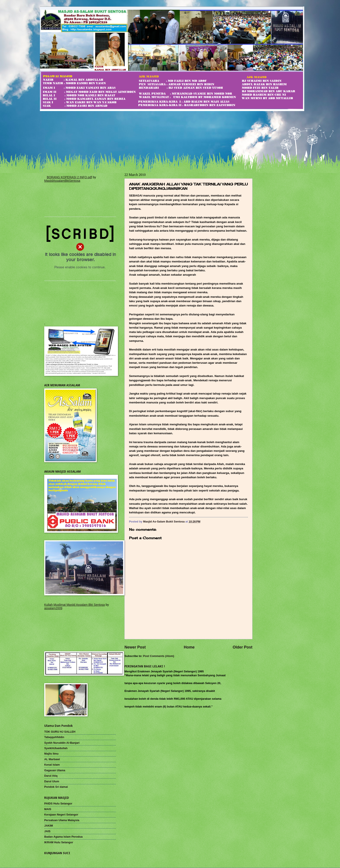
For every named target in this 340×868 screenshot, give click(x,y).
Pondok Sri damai (56, 787)
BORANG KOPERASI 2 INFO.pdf (69, 177)
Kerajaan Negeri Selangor (61, 815)
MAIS (48, 809)
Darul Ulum (52, 781)
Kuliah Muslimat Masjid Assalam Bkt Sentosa (74, 605)
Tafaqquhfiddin (54, 737)
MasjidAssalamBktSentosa (62, 181)
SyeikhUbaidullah (56, 748)
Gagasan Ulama (55, 770)
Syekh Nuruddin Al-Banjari (62, 743)
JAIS (47, 831)
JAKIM (49, 826)
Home (189, 647)
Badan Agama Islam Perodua (63, 837)
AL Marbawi (52, 759)
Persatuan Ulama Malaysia (62, 820)
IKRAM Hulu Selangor (59, 842)
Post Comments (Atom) (159, 656)
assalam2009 (53, 608)
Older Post (243, 647)
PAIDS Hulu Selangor (58, 803)
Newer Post (135, 647)
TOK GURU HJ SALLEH (60, 732)
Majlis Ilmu (51, 754)
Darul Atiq (51, 776)
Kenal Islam (52, 765)
